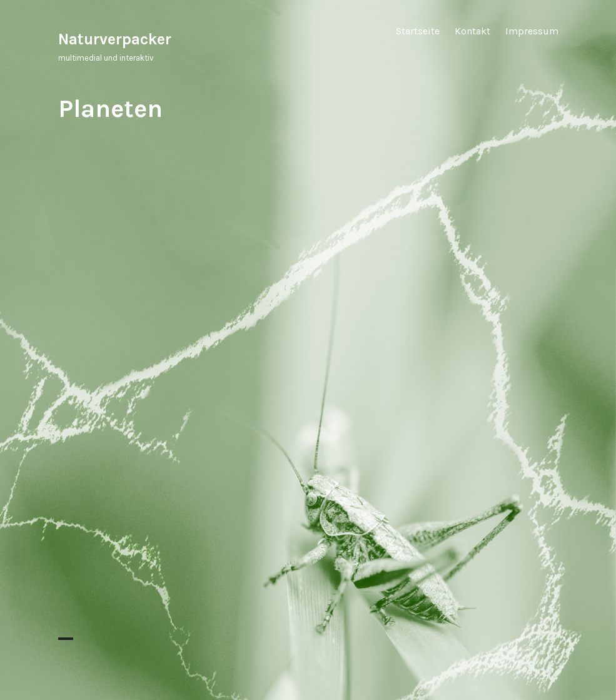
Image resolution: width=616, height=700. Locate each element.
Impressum (532, 31)
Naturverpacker (115, 39)
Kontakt (472, 31)
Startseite (418, 31)
